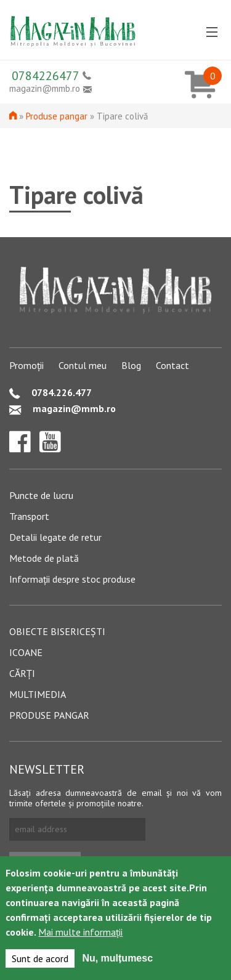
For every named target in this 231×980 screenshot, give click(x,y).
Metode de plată (44, 558)
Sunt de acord (40, 961)
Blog (131, 365)
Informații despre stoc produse (72, 579)
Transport (29, 516)
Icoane (26, 652)
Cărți (22, 673)
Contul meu (83, 365)
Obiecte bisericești (57, 631)
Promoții (26, 365)
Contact (172, 365)
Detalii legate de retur (55, 537)
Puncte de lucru (41, 495)
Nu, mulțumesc (117, 961)
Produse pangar (57, 116)
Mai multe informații (80, 934)
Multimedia (38, 694)
